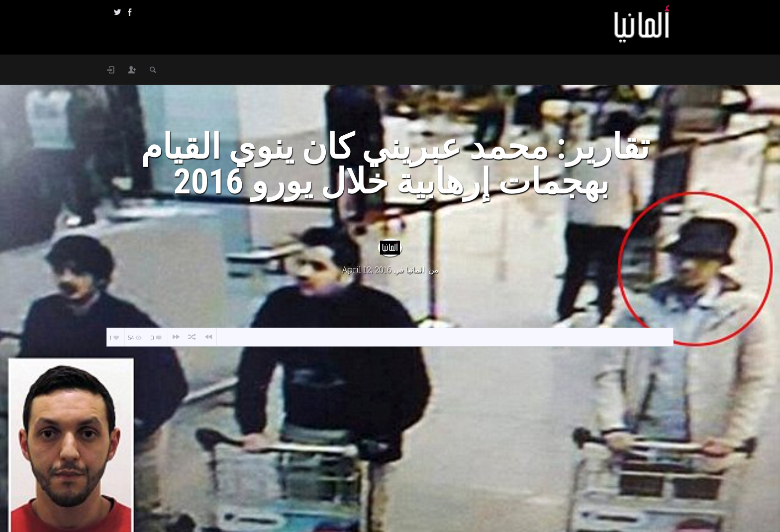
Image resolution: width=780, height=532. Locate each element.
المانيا (415, 269)
